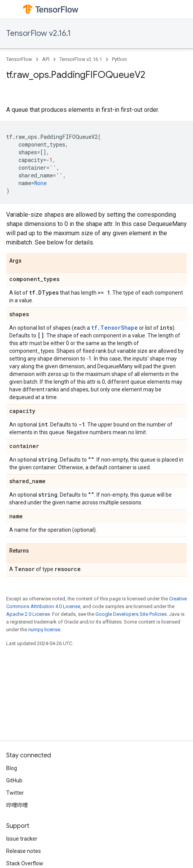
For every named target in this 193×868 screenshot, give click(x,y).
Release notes (24, 851)
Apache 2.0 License (28, 614)
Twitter (15, 793)
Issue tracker (22, 839)
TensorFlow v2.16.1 (38, 33)
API (46, 59)
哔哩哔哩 (17, 805)
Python (119, 59)
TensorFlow (19, 59)
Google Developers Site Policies (131, 614)
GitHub (14, 780)
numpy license (44, 630)
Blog (12, 768)
